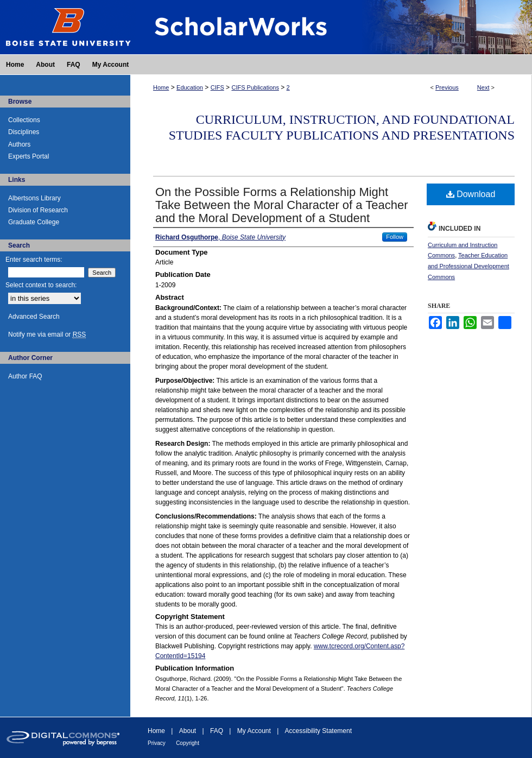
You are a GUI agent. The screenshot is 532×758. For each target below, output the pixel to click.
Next (483, 87)
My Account (254, 731)
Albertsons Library (34, 198)
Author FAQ (25, 376)
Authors (19, 144)
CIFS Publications (255, 87)
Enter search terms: (34, 260)
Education (190, 87)
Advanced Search (34, 317)
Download (471, 194)
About (188, 731)
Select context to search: (41, 285)
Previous (447, 87)
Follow (395, 237)
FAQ (217, 731)
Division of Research (38, 210)
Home (161, 87)
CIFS (217, 87)
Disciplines (24, 132)
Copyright (188, 743)
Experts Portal (28, 156)
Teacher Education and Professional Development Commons (468, 266)
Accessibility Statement (318, 731)
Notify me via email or (47, 334)
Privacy (157, 743)
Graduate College (34, 222)
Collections (24, 120)
